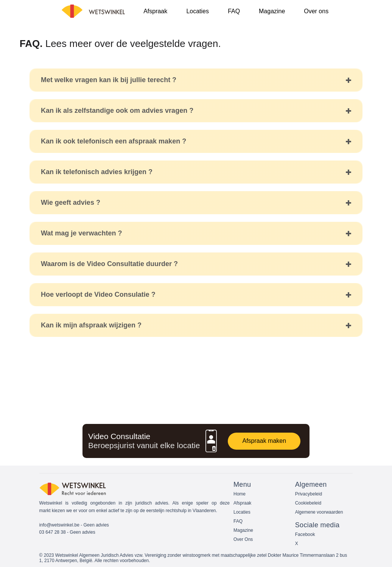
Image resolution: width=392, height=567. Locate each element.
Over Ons (243, 539)
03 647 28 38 (53, 532)
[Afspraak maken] (264, 441)
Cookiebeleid (308, 503)
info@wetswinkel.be (59, 525)
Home (240, 494)
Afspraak (242, 503)
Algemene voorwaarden (319, 512)
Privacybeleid (309, 494)
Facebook (305, 534)
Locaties (242, 512)
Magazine (243, 530)
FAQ (238, 521)
